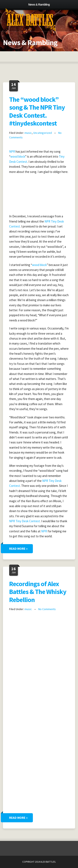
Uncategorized (43, 133)
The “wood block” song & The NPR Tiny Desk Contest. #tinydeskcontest (37, 111)
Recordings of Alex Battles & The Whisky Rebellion (38, 592)
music (28, 133)
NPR (12, 151)
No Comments (47, 609)
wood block (18, 156)
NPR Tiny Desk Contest (25, 521)
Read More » (18, 549)
